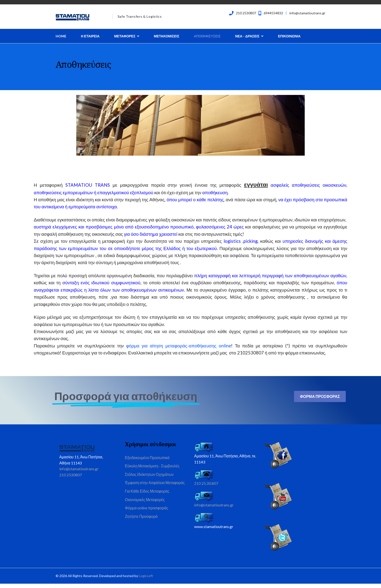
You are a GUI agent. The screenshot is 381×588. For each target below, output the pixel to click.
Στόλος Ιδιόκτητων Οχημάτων (150, 479)
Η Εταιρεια (90, 36)
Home (61, 36)
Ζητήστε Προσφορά (142, 522)
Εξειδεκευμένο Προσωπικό (148, 461)
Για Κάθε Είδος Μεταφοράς (148, 496)
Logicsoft (146, 580)
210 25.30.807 (206, 487)
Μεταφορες (125, 36)
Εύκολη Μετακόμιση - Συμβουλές (153, 470)
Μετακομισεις (167, 36)
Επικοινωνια (289, 36)
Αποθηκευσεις (207, 36)
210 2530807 (246, 13)
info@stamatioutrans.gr (307, 13)
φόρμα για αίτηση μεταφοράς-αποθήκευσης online (179, 349)
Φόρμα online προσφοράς (147, 513)
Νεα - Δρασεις (247, 36)
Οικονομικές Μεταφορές (145, 505)
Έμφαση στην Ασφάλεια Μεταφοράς (156, 487)
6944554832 (273, 13)
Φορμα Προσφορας (320, 400)
